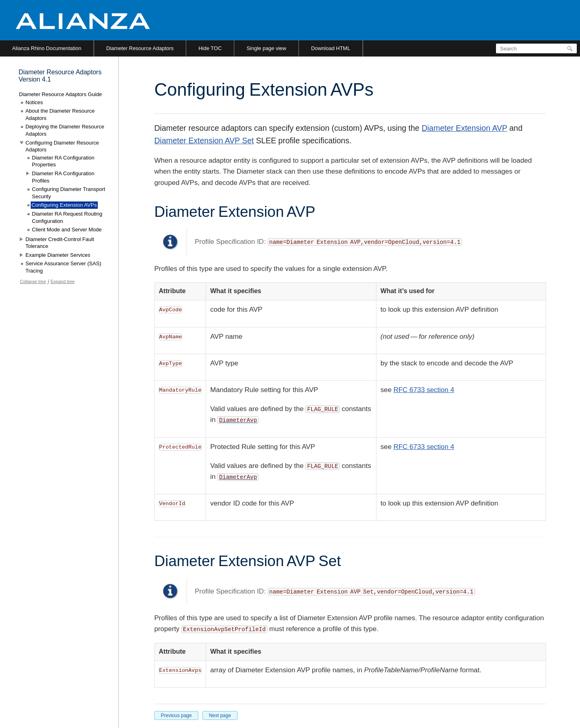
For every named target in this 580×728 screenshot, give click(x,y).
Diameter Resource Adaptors (140, 48)
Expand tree (62, 281)
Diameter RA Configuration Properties (63, 161)
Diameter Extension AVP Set (204, 141)
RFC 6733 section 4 (424, 390)
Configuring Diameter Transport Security (68, 193)
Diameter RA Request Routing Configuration (67, 217)
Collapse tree (33, 281)
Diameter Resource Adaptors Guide (60, 94)
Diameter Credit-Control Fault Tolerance (60, 243)
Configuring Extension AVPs (64, 205)
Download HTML (331, 48)
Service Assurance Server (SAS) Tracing (63, 267)
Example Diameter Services (58, 255)
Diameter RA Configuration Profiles (63, 177)
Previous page (176, 715)
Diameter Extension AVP (464, 128)
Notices (34, 102)
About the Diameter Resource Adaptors (60, 114)
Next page (220, 715)
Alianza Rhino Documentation (47, 48)
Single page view (266, 48)
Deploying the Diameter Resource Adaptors (65, 130)
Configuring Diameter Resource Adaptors (62, 146)
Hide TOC (210, 48)
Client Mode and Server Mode (67, 230)
